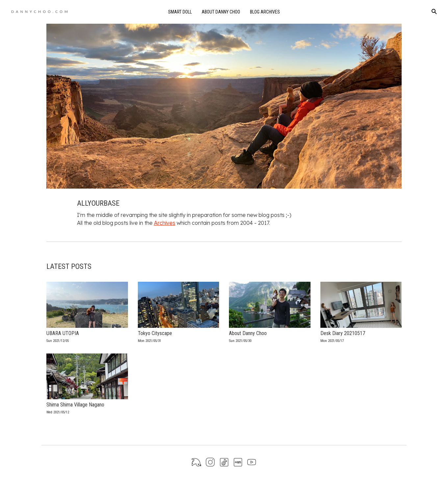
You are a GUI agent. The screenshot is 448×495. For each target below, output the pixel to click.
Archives (165, 223)
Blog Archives (265, 12)
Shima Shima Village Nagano (75, 405)
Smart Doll (180, 12)
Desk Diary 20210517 (343, 333)
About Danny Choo (221, 12)
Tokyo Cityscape (155, 333)
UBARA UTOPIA (63, 333)
